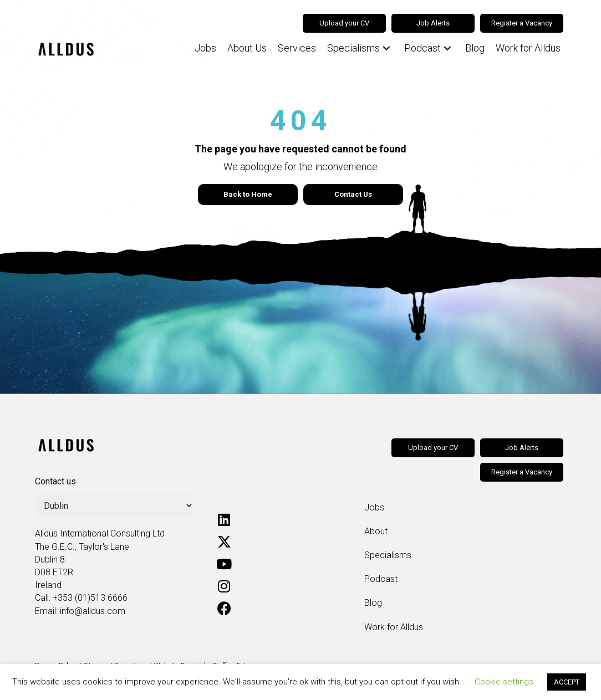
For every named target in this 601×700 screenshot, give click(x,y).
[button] (386, 48)
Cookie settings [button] (504, 682)
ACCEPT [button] (567, 682)
